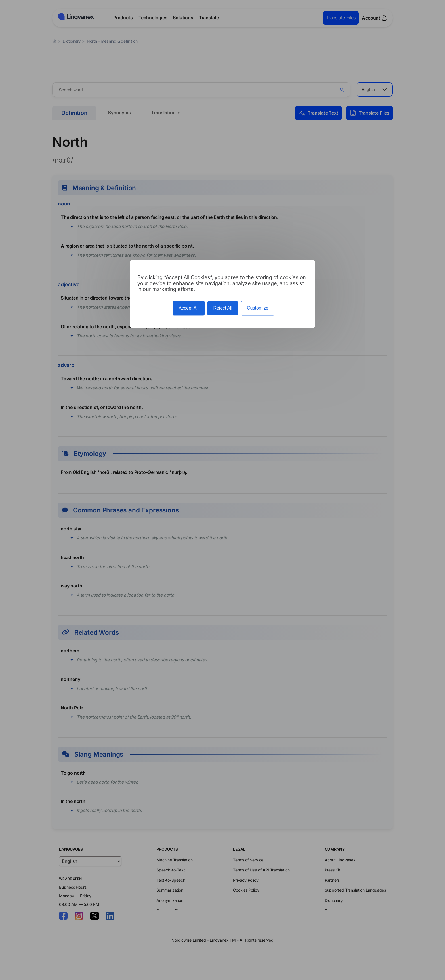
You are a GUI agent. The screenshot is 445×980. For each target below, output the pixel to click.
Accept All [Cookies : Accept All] (188, 308)
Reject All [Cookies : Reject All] (223, 308)
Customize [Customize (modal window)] (258, 308)
